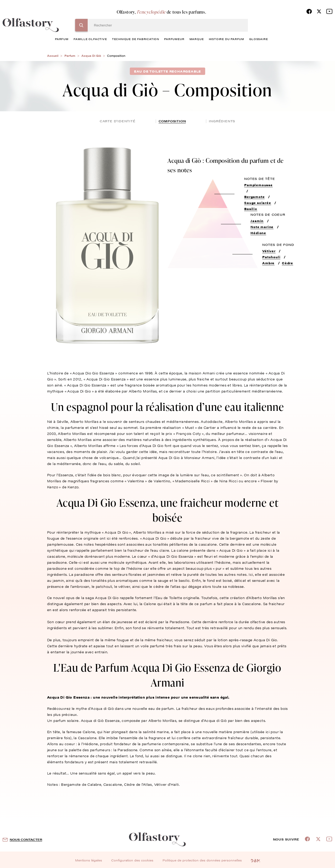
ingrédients (222, 121)
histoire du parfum (227, 39)
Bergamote (254, 197)
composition (172, 121)
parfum (62, 39)
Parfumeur (174, 39)
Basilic (251, 209)
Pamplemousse (258, 185)
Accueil (53, 56)
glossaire (258, 39)
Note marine (262, 227)
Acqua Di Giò (91, 56)
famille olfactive (90, 39)
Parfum (70, 56)
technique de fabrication (136, 39)
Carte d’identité (118, 121)
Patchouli (271, 257)
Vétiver (269, 251)
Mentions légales (89, 860)
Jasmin (257, 221)
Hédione (258, 233)
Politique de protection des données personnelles (202, 860)
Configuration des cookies (132, 860)
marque (197, 39)
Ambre (268, 263)
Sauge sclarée (258, 203)
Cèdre (287, 263)
